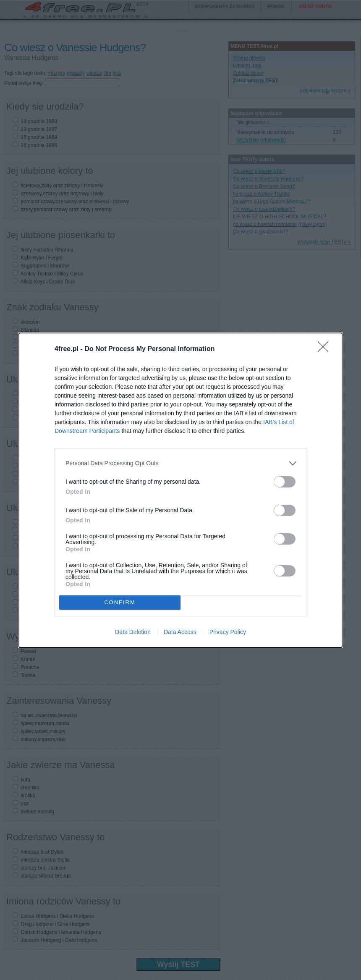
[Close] (326, 349)
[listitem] (180, 463)
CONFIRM (120, 602)
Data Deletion (133, 632)
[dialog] (180, 490)
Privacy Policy (228, 632)
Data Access (180, 632)
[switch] (285, 482)
